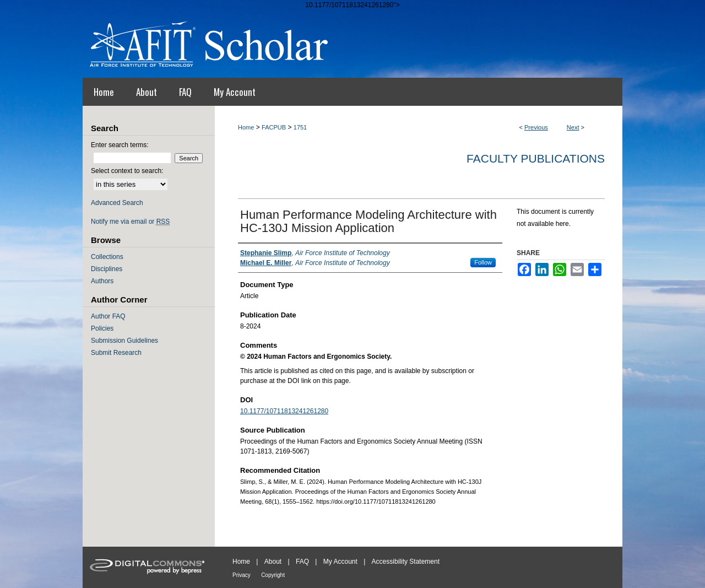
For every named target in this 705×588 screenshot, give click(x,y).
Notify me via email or (130, 222)
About (273, 562)
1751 (300, 127)
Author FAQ (108, 316)
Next (573, 127)
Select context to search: (127, 171)
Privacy (242, 575)
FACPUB (274, 127)
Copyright (273, 575)
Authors (102, 281)
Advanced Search (117, 203)
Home (246, 127)
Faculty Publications (536, 158)
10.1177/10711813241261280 (284, 411)
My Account (340, 562)
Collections (107, 257)
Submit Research (116, 353)
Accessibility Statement (406, 562)
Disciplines (107, 269)
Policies (102, 328)
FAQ (302, 562)
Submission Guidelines (124, 341)
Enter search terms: (120, 145)
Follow (483, 262)
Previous (536, 127)
